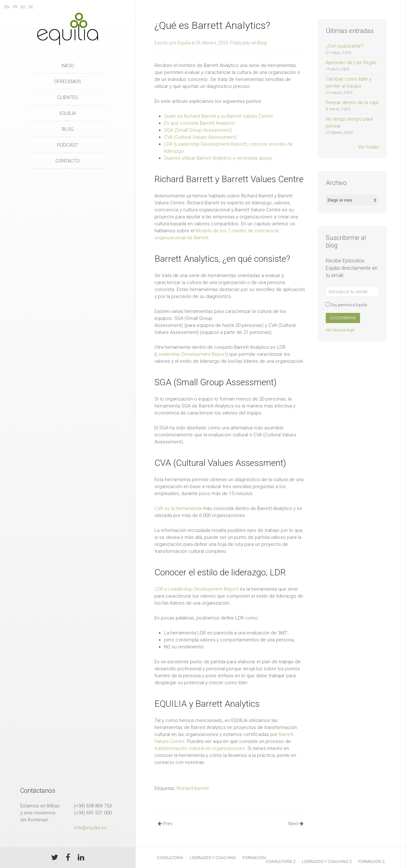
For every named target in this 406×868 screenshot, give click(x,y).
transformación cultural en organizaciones (200, 748)
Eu (23, 7)
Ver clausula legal (340, 330)
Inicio (68, 66)
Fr (15, 7)
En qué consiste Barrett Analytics (199, 123)
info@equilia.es (90, 828)
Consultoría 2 (281, 861)
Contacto (68, 161)
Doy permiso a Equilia (346, 305)
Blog (68, 129)
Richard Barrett (193, 788)
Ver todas (368, 147)
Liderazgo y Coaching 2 (327, 861)
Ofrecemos (68, 82)
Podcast (68, 145)
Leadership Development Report (191, 354)
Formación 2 (371, 861)
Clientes (68, 97)
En (7, 7)
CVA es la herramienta (178, 508)
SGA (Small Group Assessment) (198, 130)
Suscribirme (343, 318)
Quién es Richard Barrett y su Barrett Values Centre (219, 116)
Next (296, 824)
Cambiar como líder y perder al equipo (352, 86)
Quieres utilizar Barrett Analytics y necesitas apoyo (218, 158)
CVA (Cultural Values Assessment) (200, 137)
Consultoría (170, 858)
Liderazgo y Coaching (213, 858)
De (31, 7)
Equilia (68, 113)
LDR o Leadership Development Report (196, 589)
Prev (165, 824)
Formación (254, 858)
